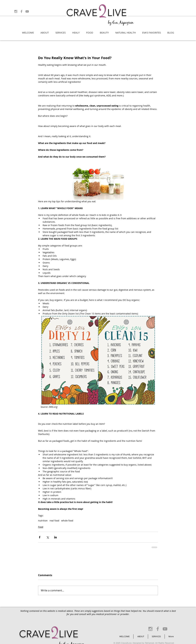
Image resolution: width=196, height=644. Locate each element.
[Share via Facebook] (40, 537)
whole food (67, 521)
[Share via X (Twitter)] (48, 537)
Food (41, 527)
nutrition (43, 521)
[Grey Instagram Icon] (16, 11)
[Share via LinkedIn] (55, 537)
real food (54, 521)
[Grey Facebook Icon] (21, 11)
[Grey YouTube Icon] (27, 11)
